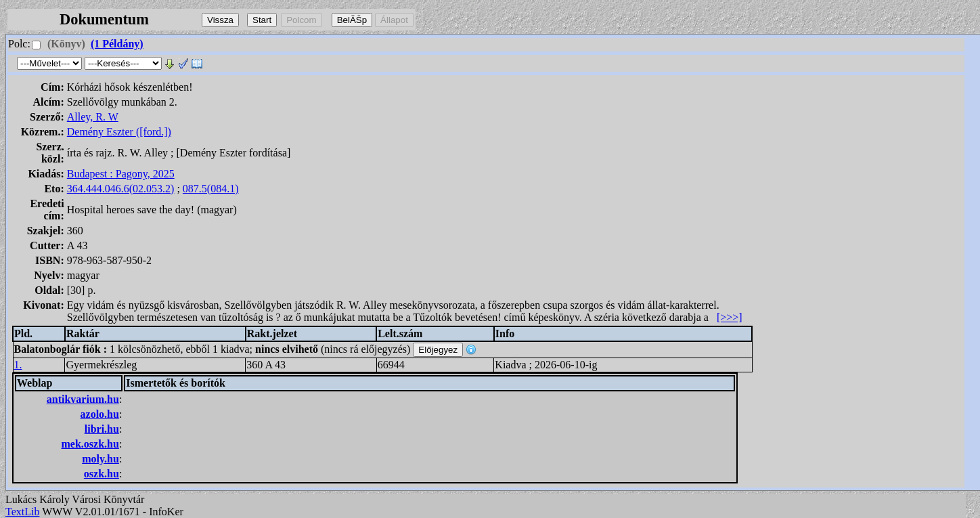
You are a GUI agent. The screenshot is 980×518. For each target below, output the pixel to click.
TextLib (22, 512)
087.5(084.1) (211, 189)
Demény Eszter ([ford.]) (119, 132)
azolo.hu (100, 414)
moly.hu (101, 459)
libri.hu (102, 429)
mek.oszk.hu (90, 444)
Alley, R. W (93, 117)
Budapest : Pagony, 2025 (121, 174)
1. (18, 365)
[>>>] (730, 317)
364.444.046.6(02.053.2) (121, 189)
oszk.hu (102, 474)
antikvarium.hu (83, 399)
